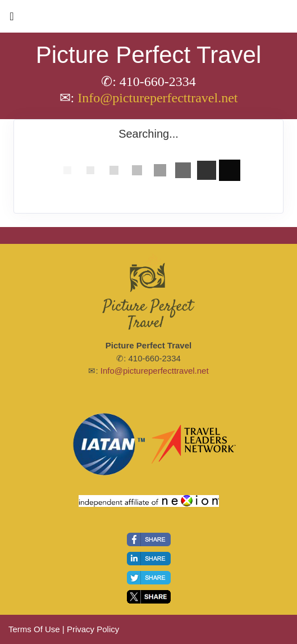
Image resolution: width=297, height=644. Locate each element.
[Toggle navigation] (12, 19)
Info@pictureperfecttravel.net (157, 98)
